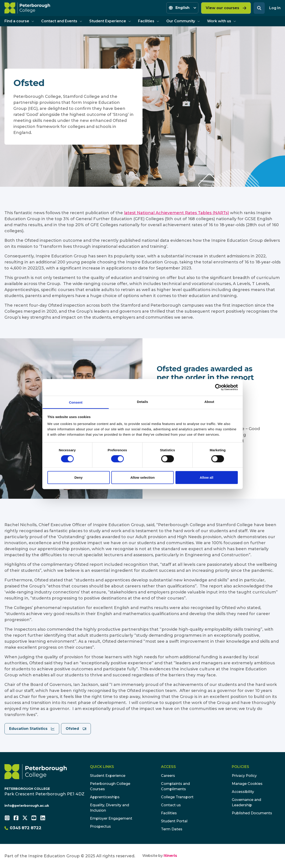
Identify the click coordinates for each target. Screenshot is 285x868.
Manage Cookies (247, 784)
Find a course (19, 21)
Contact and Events (62, 21)
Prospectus (100, 826)
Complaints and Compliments (175, 786)
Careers (168, 776)
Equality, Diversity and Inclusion (110, 808)
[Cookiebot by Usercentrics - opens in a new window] (218, 387)
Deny (78, 477)
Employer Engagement (111, 818)
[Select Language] (182, 8)
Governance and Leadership (246, 802)
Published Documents (252, 813)
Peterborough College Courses (110, 786)
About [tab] (209, 401)
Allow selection (142, 477)
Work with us (222, 21)
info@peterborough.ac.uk (27, 806)
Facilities (149, 21)
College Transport (177, 797)
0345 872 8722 (23, 828)
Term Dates (172, 829)
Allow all (207, 477)
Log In (275, 8)
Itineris (170, 856)
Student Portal (174, 821)
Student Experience (110, 21)
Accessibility (243, 792)
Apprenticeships (105, 797)
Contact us (171, 805)
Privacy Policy (244, 776)
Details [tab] (142, 401)
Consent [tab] (76, 402)
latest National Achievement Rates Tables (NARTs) (176, 213)
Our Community (183, 21)
